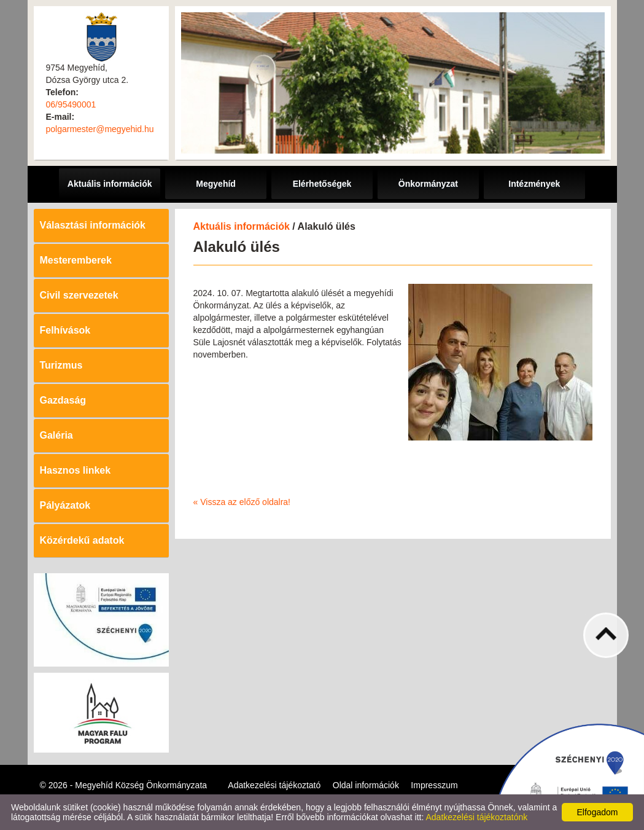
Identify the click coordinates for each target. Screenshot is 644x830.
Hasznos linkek (76, 470)
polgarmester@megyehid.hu (100, 129)
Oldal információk (366, 785)
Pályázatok (65, 505)
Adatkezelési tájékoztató (274, 785)
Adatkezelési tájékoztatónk (476, 817)
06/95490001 (71, 104)
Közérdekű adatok (82, 540)
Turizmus (61, 365)
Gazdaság (63, 400)
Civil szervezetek (79, 295)
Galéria (56, 435)
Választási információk (93, 225)
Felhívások (65, 330)
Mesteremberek (76, 260)
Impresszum (434, 785)
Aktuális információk (242, 226)
